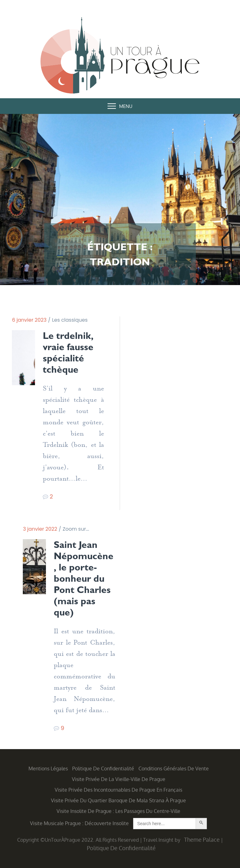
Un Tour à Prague (120, 57)
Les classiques (70, 320)
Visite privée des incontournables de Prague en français (118, 790)
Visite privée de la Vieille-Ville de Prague (119, 779)
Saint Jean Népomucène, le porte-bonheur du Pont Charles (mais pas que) (84, 579)
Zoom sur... (76, 529)
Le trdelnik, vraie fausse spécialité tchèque (68, 353)
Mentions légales (48, 768)
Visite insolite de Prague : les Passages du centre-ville (118, 811)
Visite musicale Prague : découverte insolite (79, 823)
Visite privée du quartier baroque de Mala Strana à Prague (118, 800)
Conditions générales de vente (174, 768)
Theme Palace (202, 840)
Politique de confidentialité (103, 768)
